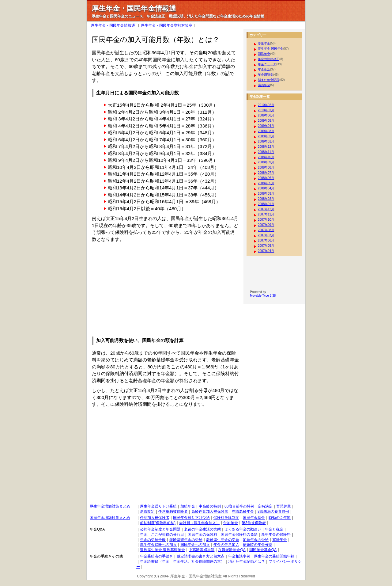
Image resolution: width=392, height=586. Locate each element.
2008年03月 (266, 194)
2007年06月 (266, 240)
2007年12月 (266, 209)
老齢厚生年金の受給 (223, 540)
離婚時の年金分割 (258, 545)
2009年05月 (266, 121)
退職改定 (147, 512)
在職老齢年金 (243, 512)
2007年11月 (266, 214)
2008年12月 (266, 147)
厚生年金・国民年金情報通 (113, 25)
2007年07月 (266, 235)
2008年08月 (266, 167)
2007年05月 (266, 246)
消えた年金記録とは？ (247, 561)
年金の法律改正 (269, 59)
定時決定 (265, 506)
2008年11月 (266, 152)
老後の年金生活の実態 (202, 529)
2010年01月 (266, 110)
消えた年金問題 (269, 80)
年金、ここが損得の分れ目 (162, 535)
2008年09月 (266, 162)
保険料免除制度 (226, 518)
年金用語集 (266, 75)
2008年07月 (266, 173)
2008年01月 (266, 204)
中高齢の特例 (210, 506)
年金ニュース (267, 64)
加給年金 (188, 506)
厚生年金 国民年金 (271, 49)
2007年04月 (266, 251)
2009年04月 (266, 126)
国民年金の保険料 (202, 535)
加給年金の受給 (256, 540)
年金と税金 (274, 529)
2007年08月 (266, 230)
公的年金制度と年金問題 (160, 529)
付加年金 (231, 523)
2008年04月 (266, 188)
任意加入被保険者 (155, 518)
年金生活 (264, 69)
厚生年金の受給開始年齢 (274, 556)
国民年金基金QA (263, 550)
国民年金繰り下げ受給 (191, 518)
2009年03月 (266, 131)
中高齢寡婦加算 (202, 550)
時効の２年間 (280, 518)
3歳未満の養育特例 (273, 512)
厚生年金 (264, 43)
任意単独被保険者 (173, 512)
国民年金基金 (254, 518)
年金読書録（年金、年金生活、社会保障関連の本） (182, 561)
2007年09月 (266, 225)
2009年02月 (266, 136)
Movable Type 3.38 (263, 296)
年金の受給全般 (153, 540)
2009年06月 (266, 115)
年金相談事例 (239, 556)
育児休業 (284, 506)
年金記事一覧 (260, 97)
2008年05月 (266, 183)
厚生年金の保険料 (276, 535)
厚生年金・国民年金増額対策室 (167, 25)
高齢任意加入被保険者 (210, 512)
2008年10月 (266, 157)
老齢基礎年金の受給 (186, 540)
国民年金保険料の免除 (239, 535)
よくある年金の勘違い (243, 529)
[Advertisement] (143, 289)
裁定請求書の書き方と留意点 (201, 556)
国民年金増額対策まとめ (110, 518)
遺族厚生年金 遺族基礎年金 (162, 550)
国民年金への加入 (195, 545)
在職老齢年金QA (232, 550)
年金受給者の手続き (156, 556)
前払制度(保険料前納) (158, 523)
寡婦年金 (280, 540)
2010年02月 (266, 105)
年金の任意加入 (226, 545)
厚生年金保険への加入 (158, 545)
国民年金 (264, 54)
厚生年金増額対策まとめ (110, 506)
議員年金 (264, 85)
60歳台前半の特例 (239, 506)
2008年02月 (266, 199)
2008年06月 (266, 178)
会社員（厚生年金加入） (199, 523)
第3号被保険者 (254, 523)
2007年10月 (266, 220)
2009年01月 (266, 141)
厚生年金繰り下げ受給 (158, 506)
